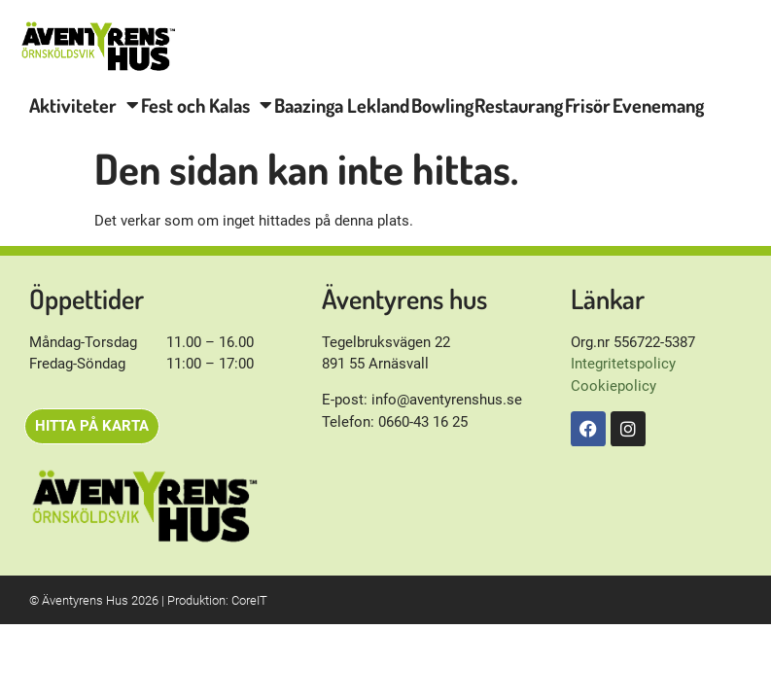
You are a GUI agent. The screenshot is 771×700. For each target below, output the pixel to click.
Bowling (442, 105)
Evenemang (658, 105)
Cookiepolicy (613, 386)
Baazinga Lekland (342, 105)
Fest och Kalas (207, 105)
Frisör (588, 105)
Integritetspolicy (623, 364)
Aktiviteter (84, 105)
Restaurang (519, 105)
